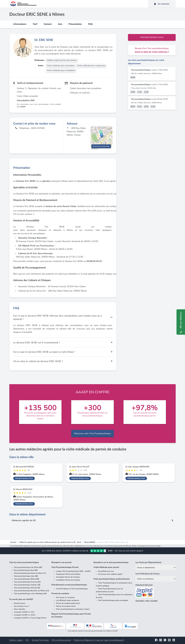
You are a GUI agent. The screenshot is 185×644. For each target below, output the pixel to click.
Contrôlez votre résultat (146, 601)
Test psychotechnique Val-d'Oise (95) (28, 567)
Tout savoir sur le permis (65, 597)
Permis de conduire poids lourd (68, 603)
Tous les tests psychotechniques (24, 562)
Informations (20, 24)
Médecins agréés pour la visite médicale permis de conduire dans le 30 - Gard (50, 542)
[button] (102, 136)
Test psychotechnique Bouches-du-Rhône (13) (31, 591)
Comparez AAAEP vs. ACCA (25, 615)
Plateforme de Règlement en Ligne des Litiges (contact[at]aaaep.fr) (99, 640)
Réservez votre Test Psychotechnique (92, 433)
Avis (60, 24)
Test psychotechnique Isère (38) (26, 576)
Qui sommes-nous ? (22, 606)
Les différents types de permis (68, 600)
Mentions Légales (16, 640)
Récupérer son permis (62, 562)
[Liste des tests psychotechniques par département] (156, 568)
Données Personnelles (40, 640)
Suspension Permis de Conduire (68, 574)
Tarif (35, 24)
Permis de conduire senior (66, 606)
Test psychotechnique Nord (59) (25, 570)
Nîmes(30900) (90, 542)
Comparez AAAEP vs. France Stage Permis (30, 618)
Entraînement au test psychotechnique (69, 585)
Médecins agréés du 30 (24, 520)
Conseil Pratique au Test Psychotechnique (72, 589)
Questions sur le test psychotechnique (111, 562)
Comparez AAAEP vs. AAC (24, 612)
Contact (48, 24)
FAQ (90, 24)
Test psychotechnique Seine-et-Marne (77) (30, 573)
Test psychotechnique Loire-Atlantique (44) (30, 594)
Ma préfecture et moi (106, 571)
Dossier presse (20, 603)
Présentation (75, 24)
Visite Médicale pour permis (106, 567)
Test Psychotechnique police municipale (113, 600)
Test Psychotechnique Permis (65, 567)
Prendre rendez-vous (152, 37)
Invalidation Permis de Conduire (68, 580)
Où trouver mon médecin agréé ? (110, 574)
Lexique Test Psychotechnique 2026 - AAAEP (73, 571)
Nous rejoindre (20, 609)
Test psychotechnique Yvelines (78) (27, 585)
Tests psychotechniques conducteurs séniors (73, 609)
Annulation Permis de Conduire (68, 577)
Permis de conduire (60, 593)
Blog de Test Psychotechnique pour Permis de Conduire (71, 615)
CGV (27, 640)
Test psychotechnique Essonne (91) (27, 582)
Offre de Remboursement (61, 640)
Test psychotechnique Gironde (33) (27, 588)
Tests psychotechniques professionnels (112, 579)
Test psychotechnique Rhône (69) (26, 579)
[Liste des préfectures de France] (156, 579)
